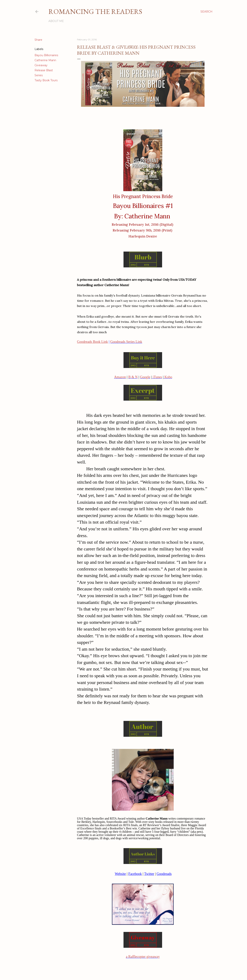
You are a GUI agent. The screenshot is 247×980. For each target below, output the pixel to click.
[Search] (206, 12)
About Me (56, 21)
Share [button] (38, 40)
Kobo (168, 377)
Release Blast (44, 70)
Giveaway (41, 65)
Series (39, 75)
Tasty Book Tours (46, 80)
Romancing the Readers (95, 11)
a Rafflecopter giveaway (143, 957)
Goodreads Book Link (92, 342)
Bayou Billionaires (46, 55)
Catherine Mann (45, 60)
